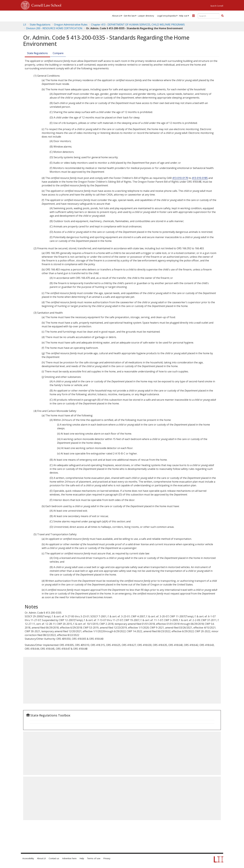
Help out (183, 16)
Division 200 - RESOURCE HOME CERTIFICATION (54, 28)
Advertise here (69, 858)
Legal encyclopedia (167, 16)
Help (82, 858)
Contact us (54, 858)
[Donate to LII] (193, 16)
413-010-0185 (200, 178)
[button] (222, 16)
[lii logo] (56, 16)
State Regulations (40, 25)
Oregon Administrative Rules (71, 25)
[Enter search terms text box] (209, 16)
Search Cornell (217, 6)
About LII (116, 16)
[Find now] (222, 16)
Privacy (107, 858)
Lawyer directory (146, 16)
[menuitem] (116, 16)
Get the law (129, 16)
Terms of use (94, 858)
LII (25, 25)
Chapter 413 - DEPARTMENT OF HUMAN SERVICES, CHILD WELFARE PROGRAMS (138, 25)
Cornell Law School (45, 5)
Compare (58, 53)
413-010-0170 (180, 178)
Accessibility (28, 858)
